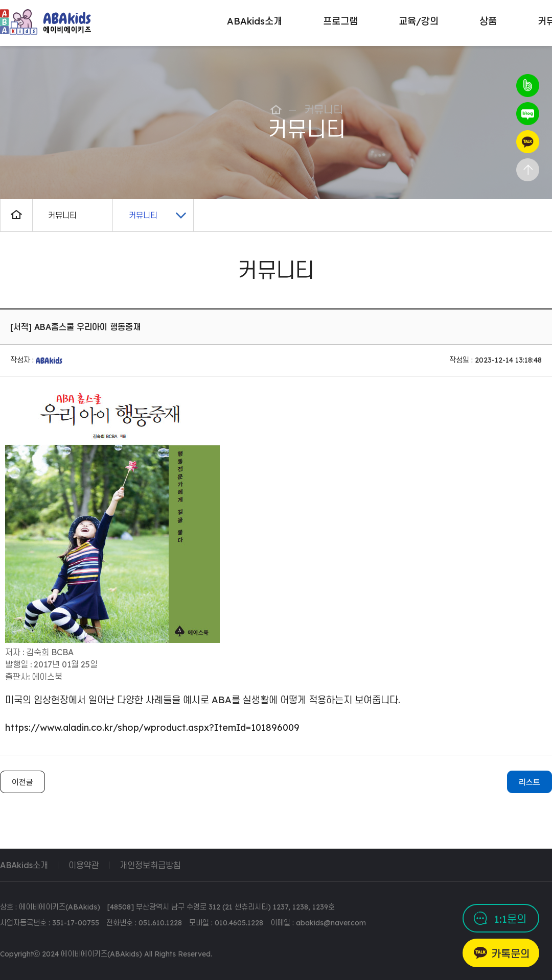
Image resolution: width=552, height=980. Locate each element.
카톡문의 (511, 954)
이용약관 (84, 865)
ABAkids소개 (24, 865)
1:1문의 (510, 919)
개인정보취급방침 (150, 865)
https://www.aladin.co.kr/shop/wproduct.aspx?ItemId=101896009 (152, 727)
